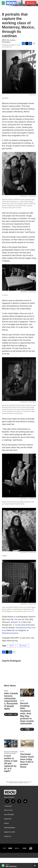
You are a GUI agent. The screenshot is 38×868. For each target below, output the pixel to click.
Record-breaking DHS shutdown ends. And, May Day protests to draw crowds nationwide (27, 724)
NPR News (23, 648)
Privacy (6, 833)
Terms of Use (8, 820)
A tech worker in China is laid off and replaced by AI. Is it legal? (11, 774)
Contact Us (8, 846)
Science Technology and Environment (11, 763)
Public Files (8, 829)
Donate (32, 3)
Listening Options (10, 838)
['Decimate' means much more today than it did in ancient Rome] (27, 754)
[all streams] (35, 865)
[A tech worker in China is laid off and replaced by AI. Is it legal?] (11, 754)
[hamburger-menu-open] (3, 3)
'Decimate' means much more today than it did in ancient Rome (27, 771)
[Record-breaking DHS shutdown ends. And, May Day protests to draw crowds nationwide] (27, 703)
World (11, 648)
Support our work (9, 842)
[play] (3, 865)
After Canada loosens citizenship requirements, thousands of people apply (11, 711)
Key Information (9, 825)
